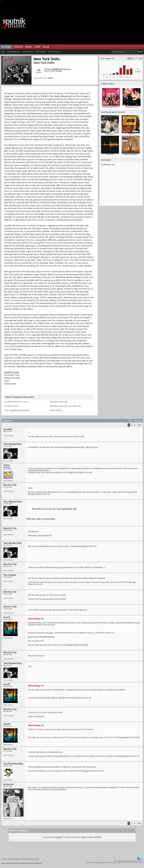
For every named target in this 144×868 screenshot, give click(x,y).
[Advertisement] (87, 23)
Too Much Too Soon (131, 107)
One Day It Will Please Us (111, 107)
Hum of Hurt (110, 154)
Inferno (131, 134)
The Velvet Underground (61, 96)
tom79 (56, 69)
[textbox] (124, 52)
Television (68, 113)
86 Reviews (67, 69)
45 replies (59, 71)
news (29, 47)
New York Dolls (48, 59)
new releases (28, 52)
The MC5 (45, 96)
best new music (54, 52)
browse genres (14, 52)
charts (18, 47)
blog (46, 47)
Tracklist (50, 78)
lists (37, 47)
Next (139, 425)
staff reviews (41, 52)
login (3, 52)
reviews (6, 47)
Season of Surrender (131, 154)
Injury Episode (110, 134)
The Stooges (82, 96)
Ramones (82, 113)
